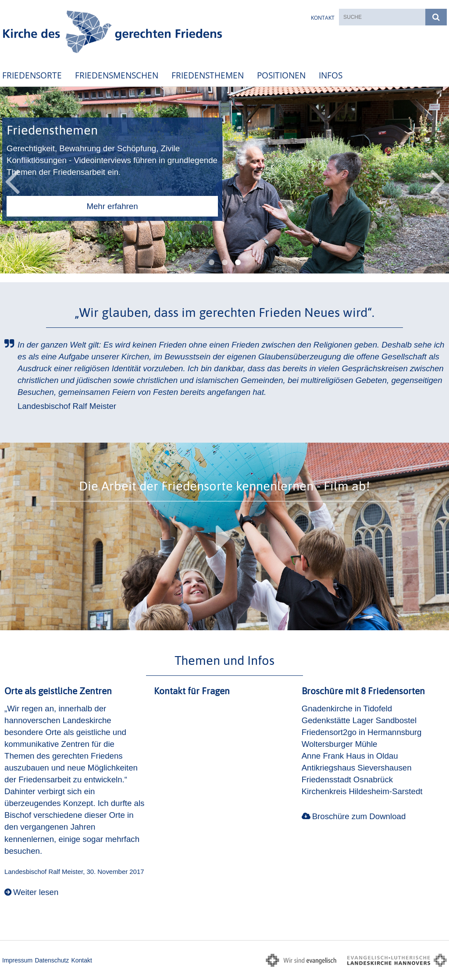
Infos (331, 75)
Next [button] (438, 180)
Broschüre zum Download (359, 816)
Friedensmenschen (117, 75)
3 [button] (238, 263)
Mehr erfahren (112, 206)
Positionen (281, 75)
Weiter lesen (36, 892)
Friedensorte (32, 75)
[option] (224, 180)
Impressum (17, 960)
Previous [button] (12, 180)
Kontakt (323, 18)
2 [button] (224, 263)
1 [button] (211, 263)
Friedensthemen (208, 75)
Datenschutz (52, 960)
